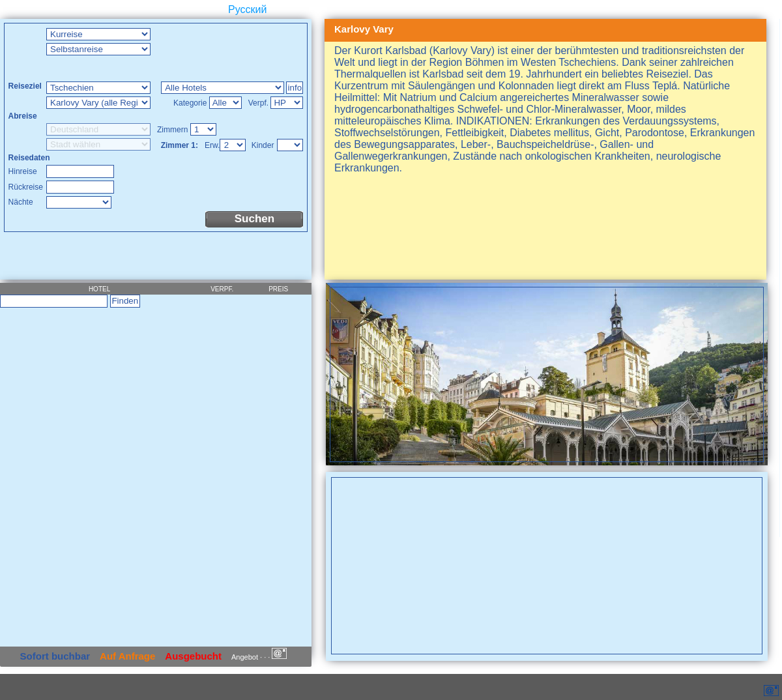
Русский (247, 9)
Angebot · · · (259, 657)
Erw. (212, 145)
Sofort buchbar (55, 656)
